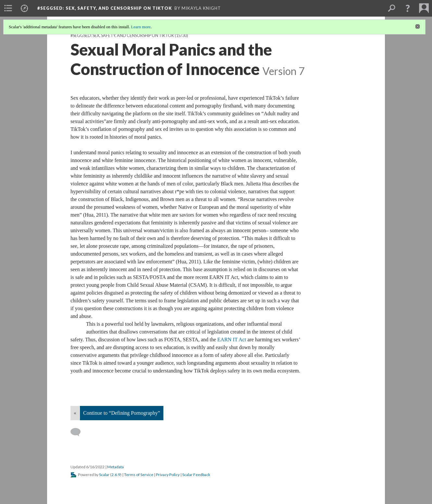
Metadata (115, 467)
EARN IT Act (232, 340)
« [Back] (75, 413)
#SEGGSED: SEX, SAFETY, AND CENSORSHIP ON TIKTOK (122, 36)
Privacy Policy (168, 475)
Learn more (141, 27)
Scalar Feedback (196, 475)
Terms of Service (139, 475)
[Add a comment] (78, 432)
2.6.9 (116, 475)
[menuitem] (8, 8)
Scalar (104, 475)
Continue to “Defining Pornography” (122, 413)
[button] (408, 8)
